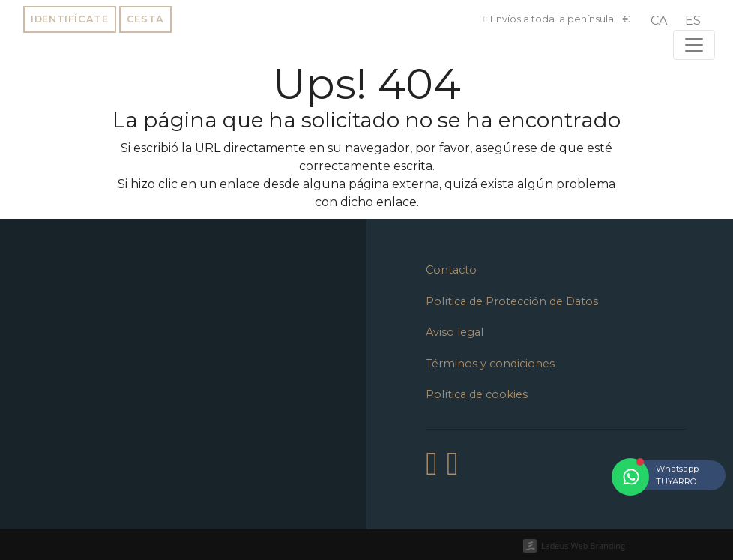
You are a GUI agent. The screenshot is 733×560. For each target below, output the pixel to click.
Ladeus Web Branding (583, 545)
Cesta (145, 19)
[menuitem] (659, 21)
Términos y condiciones (490, 364)
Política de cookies (477, 394)
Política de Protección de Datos (512, 301)
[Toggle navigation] (694, 45)
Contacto (451, 270)
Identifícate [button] (70, 19)
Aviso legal (455, 332)
